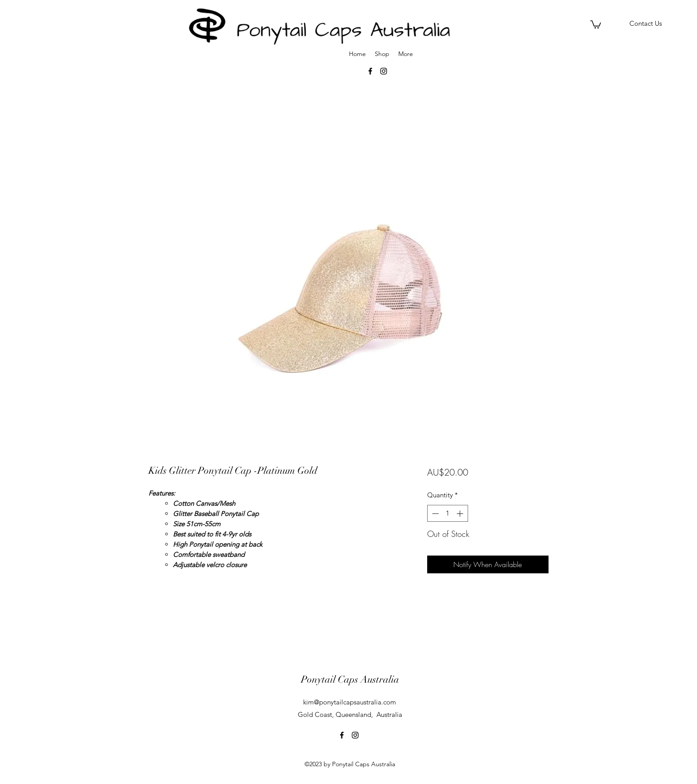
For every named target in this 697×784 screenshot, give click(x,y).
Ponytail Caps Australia (350, 679)
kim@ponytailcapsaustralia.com (350, 702)
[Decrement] (435, 514)
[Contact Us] (645, 24)
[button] (596, 24)
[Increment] (461, 514)
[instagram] (355, 735)
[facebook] (342, 735)
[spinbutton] (447, 514)
